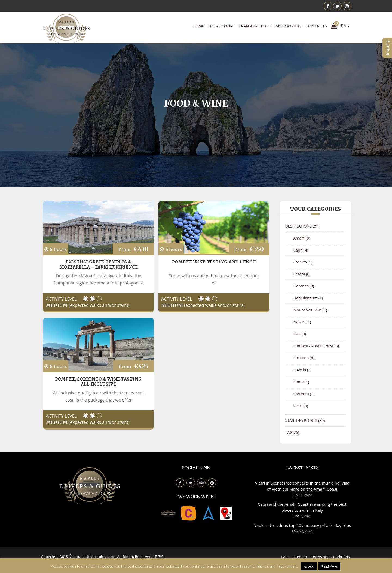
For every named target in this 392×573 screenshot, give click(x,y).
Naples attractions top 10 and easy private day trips (302, 525)
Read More (329, 566)
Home (198, 26)
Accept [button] (309, 566)
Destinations (302, 226)
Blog (266, 26)
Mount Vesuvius (310, 310)
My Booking (288, 26)
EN (345, 26)
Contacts (316, 26)
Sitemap (300, 557)
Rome (301, 382)
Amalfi (302, 238)
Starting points (305, 420)
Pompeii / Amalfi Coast (316, 346)
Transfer (248, 26)
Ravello (303, 370)
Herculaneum (308, 298)
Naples (302, 322)
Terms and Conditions (330, 557)
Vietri (301, 406)
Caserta (303, 262)
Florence (304, 286)
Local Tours (222, 26)
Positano (304, 358)
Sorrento (304, 394)
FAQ (285, 557)
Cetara (302, 274)
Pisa (300, 334)
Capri (301, 250)
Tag (292, 432)
